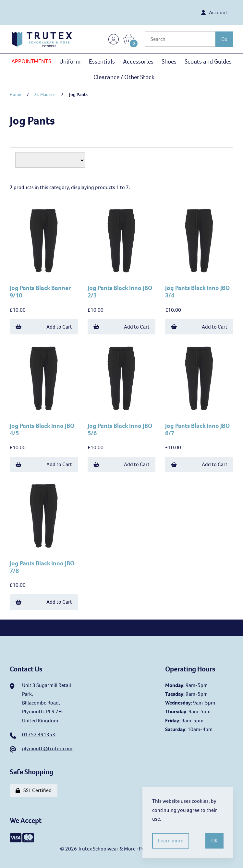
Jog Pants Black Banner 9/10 (40, 292)
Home (15, 95)
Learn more (171, 841)
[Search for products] (180, 39)
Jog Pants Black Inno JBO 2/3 (120, 292)
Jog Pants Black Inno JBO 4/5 (42, 429)
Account (214, 12)
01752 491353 (39, 735)
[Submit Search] (224, 39)
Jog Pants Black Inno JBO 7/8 (42, 567)
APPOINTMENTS (31, 61)
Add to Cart (44, 327)
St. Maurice (45, 95)
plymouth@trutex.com (47, 748)
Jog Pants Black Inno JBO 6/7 (197, 429)
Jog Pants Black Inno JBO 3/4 (197, 292)
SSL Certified (34, 790)
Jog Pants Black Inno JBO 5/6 (120, 429)
